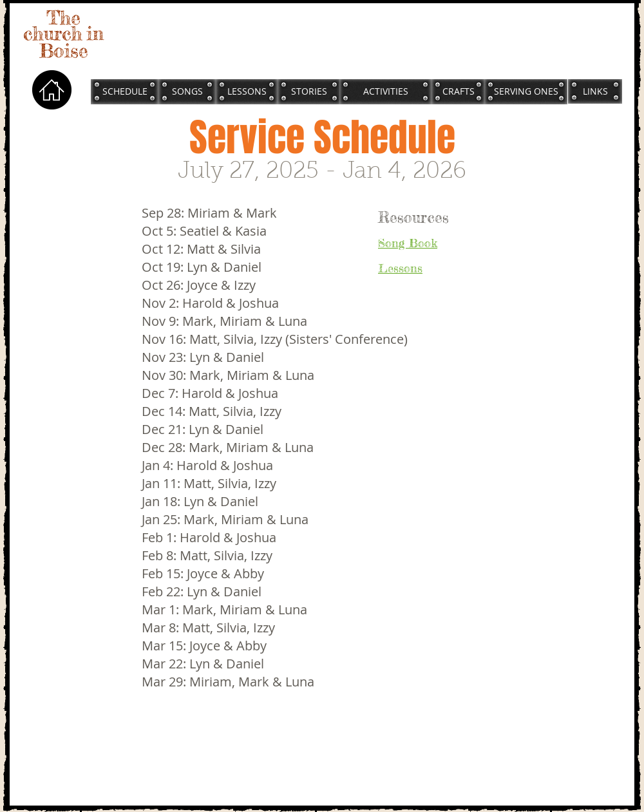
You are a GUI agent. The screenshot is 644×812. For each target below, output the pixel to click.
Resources (413, 218)
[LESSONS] (247, 91)
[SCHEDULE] (125, 91)
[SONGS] (187, 91)
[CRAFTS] (458, 91)
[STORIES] (309, 91)
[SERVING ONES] (526, 91)
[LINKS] (595, 91)
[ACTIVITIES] (385, 91)
